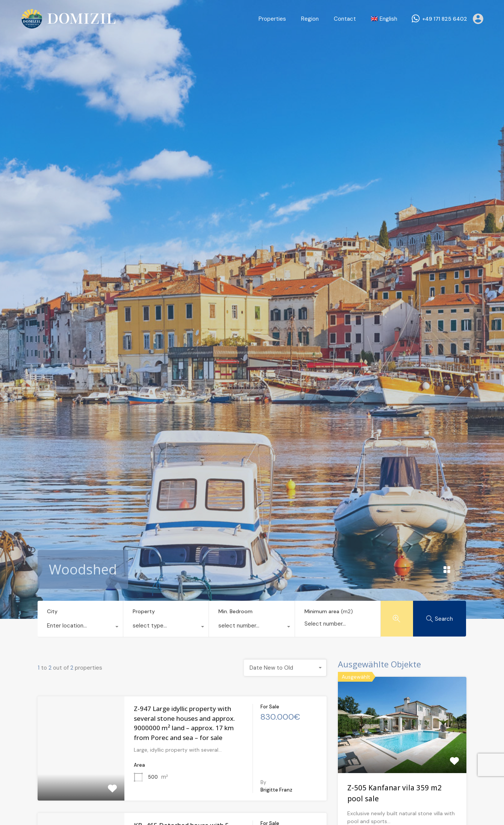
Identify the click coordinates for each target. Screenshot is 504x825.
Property (144, 611)
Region (310, 19)
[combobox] (80, 627)
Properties (272, 19)
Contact (345, 19)
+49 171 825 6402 (445, 19)
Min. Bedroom (235, 611)
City (52, 611)
